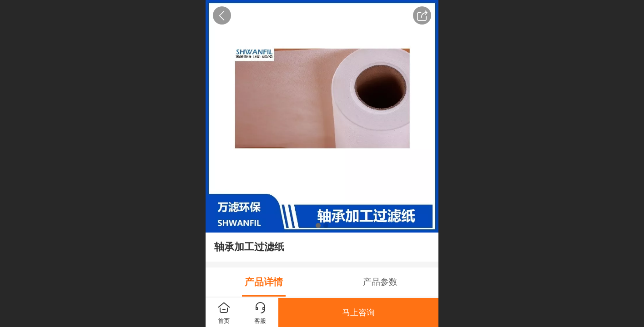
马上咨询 (358, 312)
